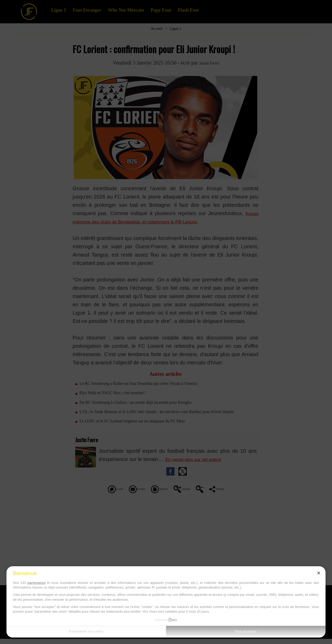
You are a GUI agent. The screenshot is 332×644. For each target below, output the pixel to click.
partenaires (37, 583)
